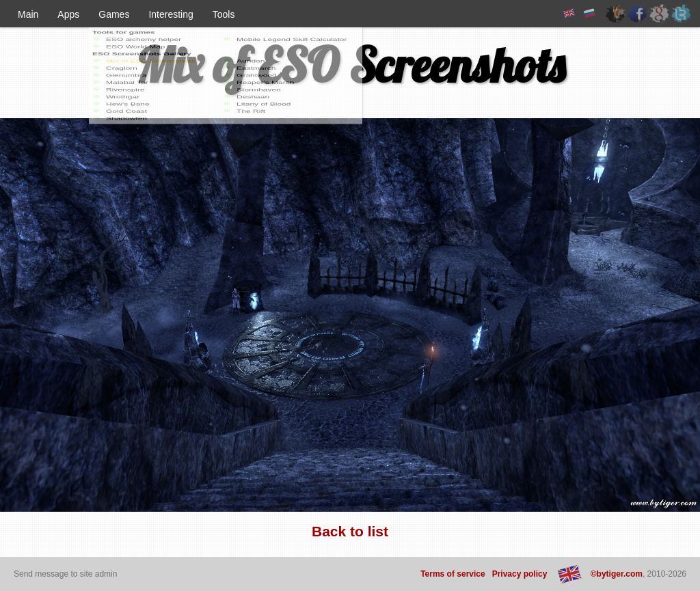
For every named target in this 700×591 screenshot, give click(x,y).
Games (114, 14)
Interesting (171, 14)
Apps (68, 14)
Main (28, 14)
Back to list (350, 531)
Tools (224, 14)
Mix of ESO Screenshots (350, 65)
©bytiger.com (617, 574)
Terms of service (453, 574)
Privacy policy (520, 574)
